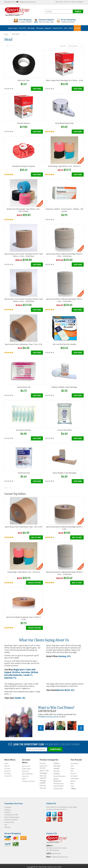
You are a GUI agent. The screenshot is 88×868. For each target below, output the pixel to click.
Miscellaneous (59, 781)
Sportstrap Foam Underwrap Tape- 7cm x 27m (24, 344)
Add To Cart (36, 537)
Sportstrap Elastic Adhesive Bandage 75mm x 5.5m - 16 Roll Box (64, 300)
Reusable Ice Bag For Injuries (24, 166)
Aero (72, 764)
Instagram (54, 817)
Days (72, 784)
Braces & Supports (43, 775)
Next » (13, 46)
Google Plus (49, 817)
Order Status (26, 767)
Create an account (28, 779)
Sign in (74, 2)
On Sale (7, 766)
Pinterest (60, 812)
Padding (56, 772)
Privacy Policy (9, 820)
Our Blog (7, 771)
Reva (72, 781)
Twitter (54, 812)
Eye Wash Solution (24, 429)
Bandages (43, 771)
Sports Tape (44, 768)
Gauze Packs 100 (24, 386)
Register (81, 2)
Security (7, 810)
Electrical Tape (24, 80)
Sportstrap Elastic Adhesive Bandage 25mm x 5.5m (64, 527)
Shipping (7, 808)
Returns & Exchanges (12, 815)
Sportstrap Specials (43, 765)
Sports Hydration (59, 774)
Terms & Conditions (11, 818)
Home (6, 761)
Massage (57, 764)
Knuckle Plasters (24, 123)
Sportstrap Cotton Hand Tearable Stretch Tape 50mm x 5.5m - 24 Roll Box (24, 255)
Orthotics (57, 769)
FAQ (6, 823)
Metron (73, 779)
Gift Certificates (27, 772)
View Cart (68, 2)
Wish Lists (25, 769)
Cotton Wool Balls (64, 429)
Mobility (56, 766)
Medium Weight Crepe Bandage (64, 386)
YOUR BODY (58, 787)
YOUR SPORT (59, 784)
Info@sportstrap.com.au (48, 715)
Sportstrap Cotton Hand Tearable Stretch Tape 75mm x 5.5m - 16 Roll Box (24, 300)
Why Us (7, 764)
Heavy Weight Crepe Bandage (64, 472)
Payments (8, 805)
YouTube (60, 817)
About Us (8, 769)
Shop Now (37, 89)
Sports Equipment (57, 778)
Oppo (73, 766)
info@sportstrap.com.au (27, 2)
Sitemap (7, 825)
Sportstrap (74, 761)
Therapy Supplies (43, 780)
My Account (59, 2)
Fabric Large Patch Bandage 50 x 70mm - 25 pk (64, 80)
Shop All (42, 761)
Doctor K (74, 771)
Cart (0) (77, 28)
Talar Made (75, 776)
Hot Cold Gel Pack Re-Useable (64, 344)
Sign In (24, 777)
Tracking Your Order (11, 813)
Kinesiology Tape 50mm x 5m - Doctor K (64, 166)
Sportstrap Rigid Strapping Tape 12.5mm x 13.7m (24, 617)
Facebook (49, 812)
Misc (72, 769)
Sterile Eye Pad (24, 472)
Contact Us (8, 774)
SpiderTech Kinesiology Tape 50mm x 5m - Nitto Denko (24, 210)
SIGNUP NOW (55, 748)
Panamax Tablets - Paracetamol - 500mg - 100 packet (64, 210)
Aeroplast (74, 774)
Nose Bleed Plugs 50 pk (64, 123)
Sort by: (63, 46)
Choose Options (34, 582)
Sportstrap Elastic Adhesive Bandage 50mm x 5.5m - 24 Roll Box (64, 255)
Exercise (43, 783)
